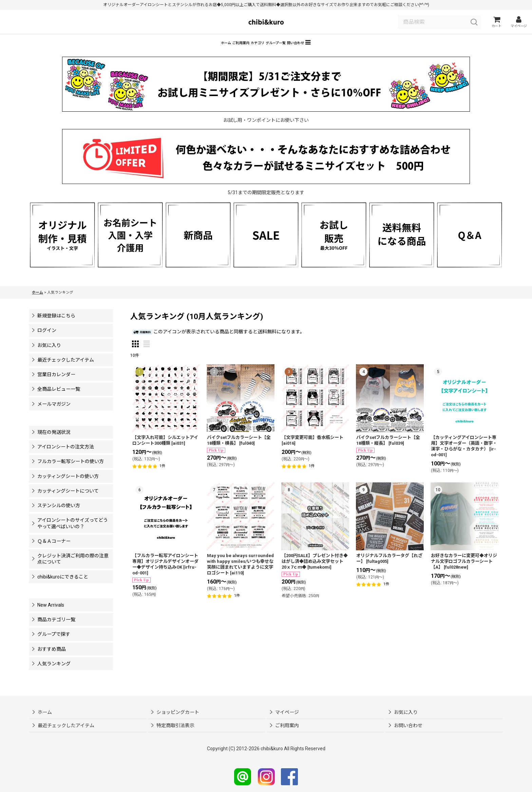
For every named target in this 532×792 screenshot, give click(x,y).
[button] (358, 51)
